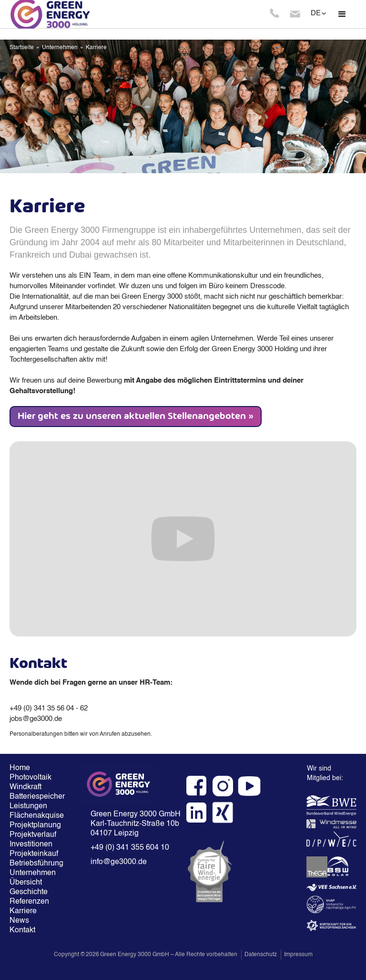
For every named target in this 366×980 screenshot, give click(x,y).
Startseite (22, 48)
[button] (342, 14)
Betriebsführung (35, 864)
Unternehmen (60, 48)
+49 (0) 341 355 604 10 (130, 848)
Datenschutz (261, 955)
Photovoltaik (30, 778)
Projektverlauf (33, 835)
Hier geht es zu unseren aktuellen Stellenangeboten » (136, 417)
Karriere (96, 48)
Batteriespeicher (35, 797)
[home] (67, 14)
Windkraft (25, 787)
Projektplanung (35, 825)
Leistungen (28, 806)
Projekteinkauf (34, 854)
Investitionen (31, 844)
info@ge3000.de (119, 862)
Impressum (298, 955)
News (19, 921)
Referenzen (29, 902)
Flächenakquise (35, 816)
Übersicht (26, 883)
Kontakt (22, 930)
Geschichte (29, 892)
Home (20, 768)
